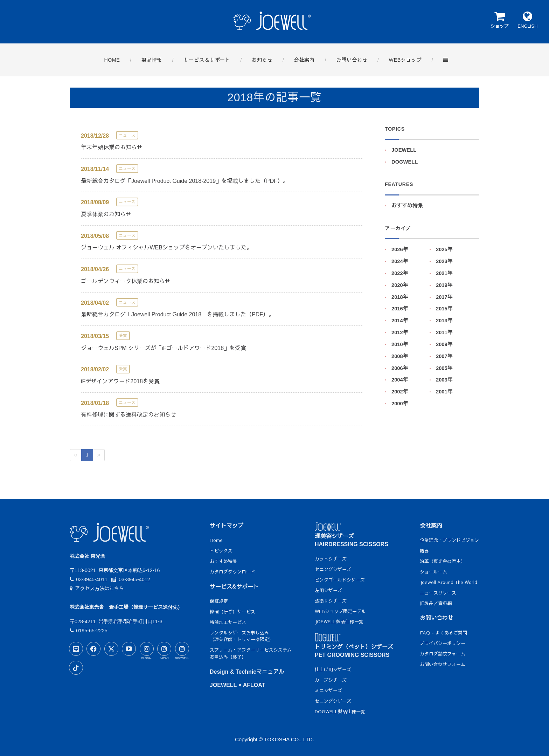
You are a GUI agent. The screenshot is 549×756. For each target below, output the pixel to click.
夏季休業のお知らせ (106, 214)
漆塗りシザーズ (331, 601)
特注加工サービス (228, 622)
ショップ (499, 20)
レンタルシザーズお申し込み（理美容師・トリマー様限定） (242, 636)
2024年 (400, 261)
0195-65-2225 (89, 631)
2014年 (400, 321)
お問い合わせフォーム (443, 664)
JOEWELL (404, 150)
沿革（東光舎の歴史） (443, 561)
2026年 (400, 249)
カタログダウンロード (232, 572)
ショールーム (433, 572)
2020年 (400, 285)
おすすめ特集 (407, 206)
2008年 (400, 356)
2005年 (444, 368)
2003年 (444, 380)
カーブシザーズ (331, 680)
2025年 (444, 249)
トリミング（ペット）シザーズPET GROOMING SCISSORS (354, 646)
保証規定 (219, 601)
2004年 (400, 380)
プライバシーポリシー (443, 643)
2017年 (444, 297)
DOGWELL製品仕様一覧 (340, 712)
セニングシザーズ (333, 569)
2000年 (400, 404)
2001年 (444, 392)
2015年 (444, 309)
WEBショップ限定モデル (340, 611)
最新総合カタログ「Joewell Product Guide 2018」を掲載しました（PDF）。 (178, 314)
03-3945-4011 (89, 579)
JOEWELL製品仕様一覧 (339, 621)
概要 (424, 551)
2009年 (444, 344)
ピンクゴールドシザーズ (340, 580)
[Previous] (76, 455)
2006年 (400, 368)
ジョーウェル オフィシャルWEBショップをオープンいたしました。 (166, 248)
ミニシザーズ (328, 690)
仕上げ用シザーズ (333, 669)
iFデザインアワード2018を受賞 (120, 381)
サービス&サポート (234, 587)
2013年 (444, 321)
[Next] (99, 455)
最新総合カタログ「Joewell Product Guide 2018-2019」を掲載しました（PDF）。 (185, 181)
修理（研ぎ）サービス (232, 612)
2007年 (444, 356)
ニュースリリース (438, 593)
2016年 (400, 309)
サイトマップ (227, 526)
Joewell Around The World (449, 582)
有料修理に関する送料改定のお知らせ (128, 415)
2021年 (444, 273)
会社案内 (431, 526)
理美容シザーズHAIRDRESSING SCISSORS (352, 535)
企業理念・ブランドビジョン (449, 540)
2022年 (400, 273)
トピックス (221, 551)
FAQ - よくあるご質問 (443, 633)
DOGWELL (405, 162)
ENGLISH (527, 20)
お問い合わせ (437, 618)
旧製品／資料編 (436, 603)
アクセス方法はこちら (97, 589)
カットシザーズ (331, 559)
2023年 (444, 261)
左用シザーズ (328, 590)
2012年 (400, 332)
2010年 (400, 344)
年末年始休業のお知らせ (112, 147)
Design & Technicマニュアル (247, 672)
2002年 (400, 392)
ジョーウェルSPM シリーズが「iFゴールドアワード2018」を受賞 (164, 348)
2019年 (444, 285)
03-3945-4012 (131, 579)
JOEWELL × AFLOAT (237, 685)
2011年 (444, 332)
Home (216, 540)
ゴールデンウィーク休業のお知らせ (126, 281)
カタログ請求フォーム (443, 654)
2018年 (400, 297)
